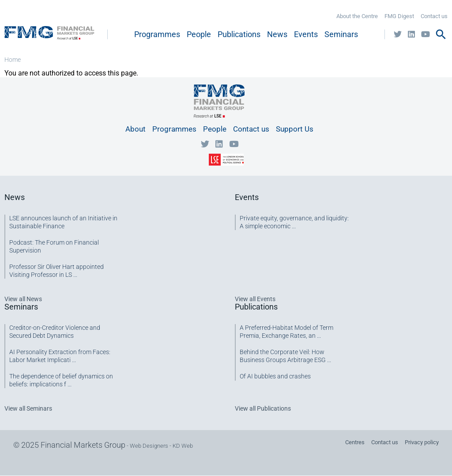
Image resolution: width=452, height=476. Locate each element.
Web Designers (149, 446)
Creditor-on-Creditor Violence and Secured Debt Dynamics (55, 332)
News (277, 34)
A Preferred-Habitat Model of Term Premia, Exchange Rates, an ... (286, 332)
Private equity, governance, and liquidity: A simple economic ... (294, 222)
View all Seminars (28, 408)
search (441, 34)
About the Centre (357, 16)
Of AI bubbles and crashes (275, 376)
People (199, 34)
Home (13, 60)
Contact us (434, 16)
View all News (23, 299)
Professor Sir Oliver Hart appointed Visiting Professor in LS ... (56, 271)
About (136, 129)
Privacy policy (422, 442)
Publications (239, 34)
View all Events (255, 299)
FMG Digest (399, 16)
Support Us (295, 129)
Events (306, 34)
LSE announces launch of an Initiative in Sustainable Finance (63, 222)
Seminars (341, 34)
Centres (355, 442)
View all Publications (263, 408)
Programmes (157, 34)
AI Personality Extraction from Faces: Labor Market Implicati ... (60, 356)
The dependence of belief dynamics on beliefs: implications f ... (61, 380)
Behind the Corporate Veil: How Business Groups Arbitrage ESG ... (285, 356)
